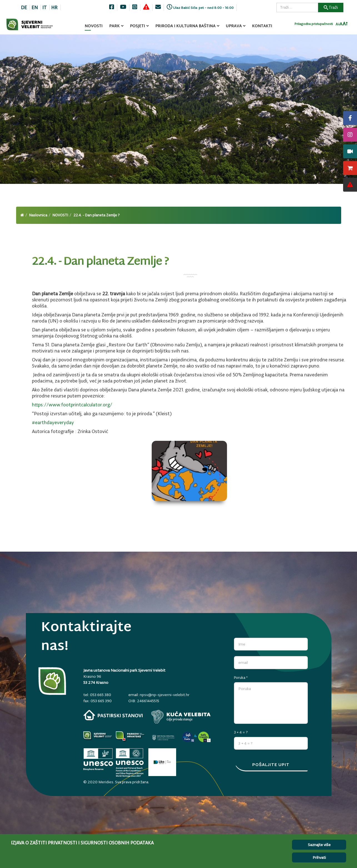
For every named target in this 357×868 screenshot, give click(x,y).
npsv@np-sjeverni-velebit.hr (165, 695)
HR (54, 7)
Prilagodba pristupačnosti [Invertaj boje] (314, 26)
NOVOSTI (94, 26)
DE (24, 7)
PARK (114, 26)
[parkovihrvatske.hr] (131, 736)
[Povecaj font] (345, 26)
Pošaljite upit (271, 765)
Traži (331, 7)
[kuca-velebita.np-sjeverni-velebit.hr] (181, 717)
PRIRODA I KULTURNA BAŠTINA (185, 26)
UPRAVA (234, 26)
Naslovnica (38, 215)
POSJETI (138, 26)
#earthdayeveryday (53, 422)
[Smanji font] (338, 27)
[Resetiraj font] (341, 26)
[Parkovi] (98, 736)
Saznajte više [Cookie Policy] (319, 845)
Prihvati (319, 857)
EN (35, 7)
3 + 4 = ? (241, 729)
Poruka (241, 675)
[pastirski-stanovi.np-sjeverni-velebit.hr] (113, 715)
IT (44, 7)
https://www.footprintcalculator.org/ (72, 405)
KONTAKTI (262, 26)
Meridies (106, 779)
